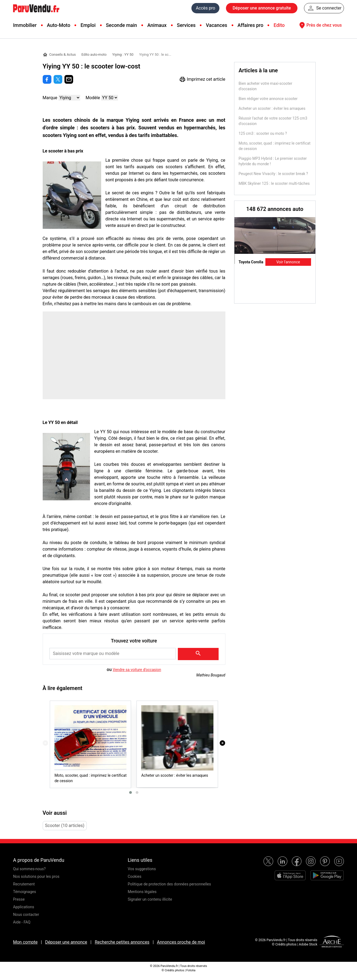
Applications (24, 907)
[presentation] (45, 743)
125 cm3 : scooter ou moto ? (263, 133)
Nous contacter (26, 915)
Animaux (157, 25)
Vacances (216, 25)
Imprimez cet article (202, 79)
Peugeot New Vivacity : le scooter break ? (273, 174)
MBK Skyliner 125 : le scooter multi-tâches (274, 183)
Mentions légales (142, 892)
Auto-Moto (58, 25)
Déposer (262, 8)
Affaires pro (250, 25)
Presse (19, 899)
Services (186, 25)
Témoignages (25, 892)
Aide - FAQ (22, 922)
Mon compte (25, 942)
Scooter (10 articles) (65, 825)
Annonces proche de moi (181, 942)
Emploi (88, 25)
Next (310, 298)
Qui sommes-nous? (29, 869)
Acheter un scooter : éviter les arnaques (272, 108)
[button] (131, 792)
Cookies (135, 876)
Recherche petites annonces (122, 942)
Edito (279, 25)
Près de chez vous (320, 25)
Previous (240, 298)
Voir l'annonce (288, 262)
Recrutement (24, 884)
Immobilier (25, 25)
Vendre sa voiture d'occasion (137, 670)
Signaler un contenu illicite (150, 899)
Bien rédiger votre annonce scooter (268, 99)
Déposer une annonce (66, 942)
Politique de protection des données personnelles (169, 884)
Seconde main (121, 25)
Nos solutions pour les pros (36, 876)
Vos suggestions (142, 869)
